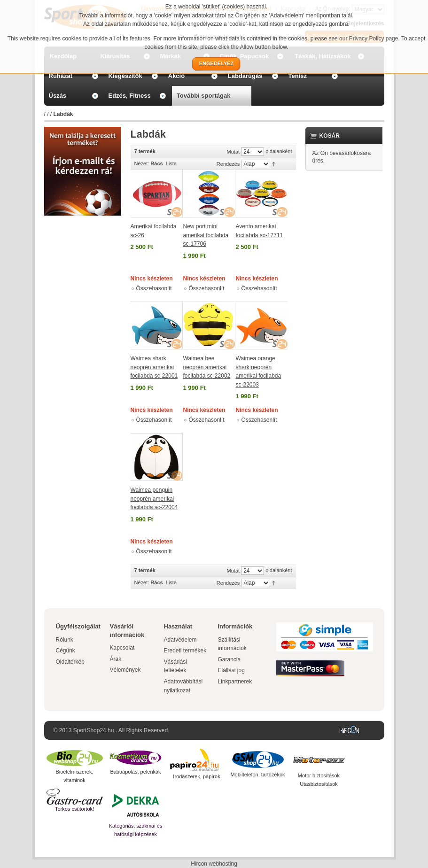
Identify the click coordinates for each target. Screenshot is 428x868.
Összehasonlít (154, 288)
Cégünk (66, 651)
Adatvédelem (180, 640)
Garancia (230, 659)
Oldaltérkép (70, 662)
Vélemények (125, 670)
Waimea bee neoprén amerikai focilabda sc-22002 (207, 367)
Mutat (233, 152)
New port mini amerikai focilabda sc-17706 (206, 235)
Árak (116, 659)
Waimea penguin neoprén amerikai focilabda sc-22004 (154, 499)
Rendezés (228, 164)
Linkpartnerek (235, 682)
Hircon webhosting (214, 864)
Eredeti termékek (185, 651)
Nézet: (142, 163)
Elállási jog (231, 670)
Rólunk (65, 640)
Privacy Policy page (374, 39)
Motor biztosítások (319, 775)
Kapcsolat (122, 648)
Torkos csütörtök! (74, 809)
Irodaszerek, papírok (196, 776)
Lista (171, 163)
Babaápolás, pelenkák (135, 772)
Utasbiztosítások (319, 784)
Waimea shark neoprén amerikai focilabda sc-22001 (154, 367)
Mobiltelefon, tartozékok (257, 775)
